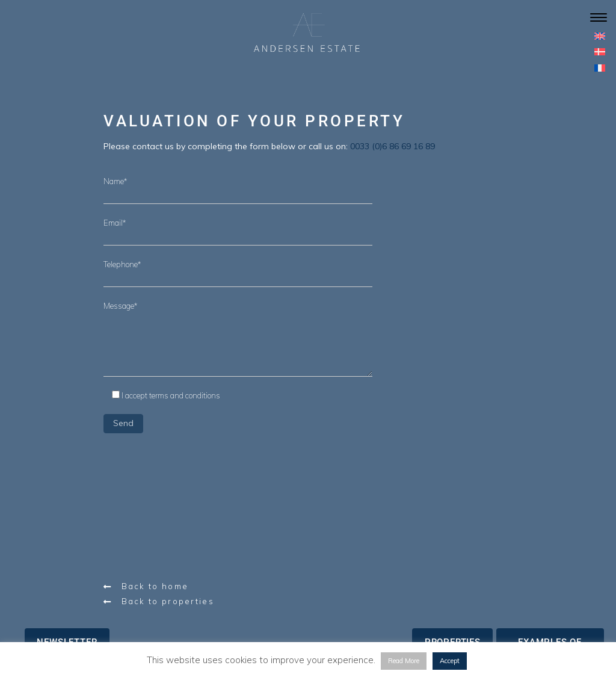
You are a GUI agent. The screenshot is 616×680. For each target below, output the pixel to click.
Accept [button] (450, 661)
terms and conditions (185, 395)
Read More (404, 661)
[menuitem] (600, 36)
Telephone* (122, 264)
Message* (120, 306)
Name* (115, 181)
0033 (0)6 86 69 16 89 (393, 146)
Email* (115, 223)
